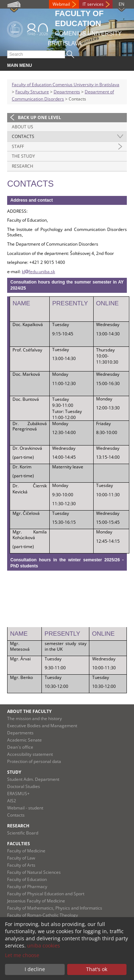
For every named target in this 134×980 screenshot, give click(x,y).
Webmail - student (25, 808)
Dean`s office (20, 747)
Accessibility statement (30, 754)
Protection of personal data (34, 761)
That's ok (97, 969)
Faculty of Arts (21, 865)
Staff (18, 146)
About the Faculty (29, 711)
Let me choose (22, 955)
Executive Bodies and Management (42, 726)
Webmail (61, 4)
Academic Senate (24, 740)
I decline (35, 969)
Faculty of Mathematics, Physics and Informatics (55, 908)
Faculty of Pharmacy (27, 887)
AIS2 (12, 801)
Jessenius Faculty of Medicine (36, 901)
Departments (67, 92)
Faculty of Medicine (26, 851)
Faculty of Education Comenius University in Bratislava (66, 85)
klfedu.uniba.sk (38, 272)
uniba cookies (44, 945)
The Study (23, 156)
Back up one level (39, 117)
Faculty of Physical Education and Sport (46, 894)
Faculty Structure (32, 92)
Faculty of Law (21, 858)
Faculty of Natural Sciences (34, 872)
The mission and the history (34, 718)
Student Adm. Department (33, 779)
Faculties (19, 844)
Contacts (23, 136)
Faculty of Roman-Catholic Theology (43, 915)
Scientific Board (23, 833)
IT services (93, 4)
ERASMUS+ (18, 794)
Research (23, 166)
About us (23, 127)
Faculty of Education (27, 879)
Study (14, 772)
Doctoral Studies (24, 786)
